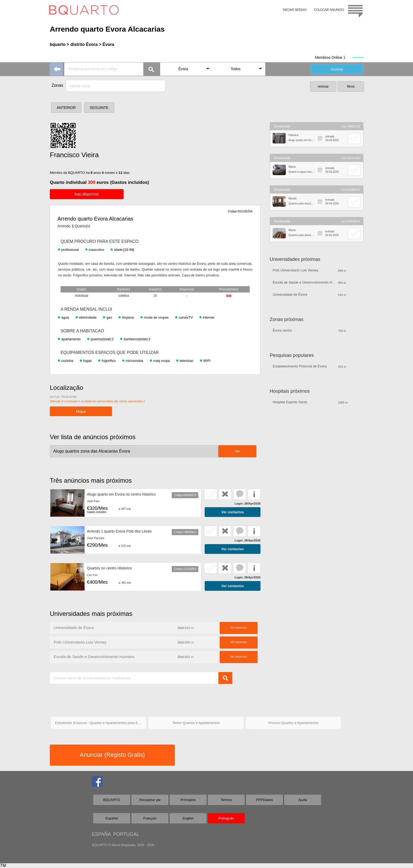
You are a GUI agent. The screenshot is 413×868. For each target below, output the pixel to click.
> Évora (106, 44)
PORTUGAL (126, 834)
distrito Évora (84, 44)
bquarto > (59, 44)
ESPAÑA (101, 834)
